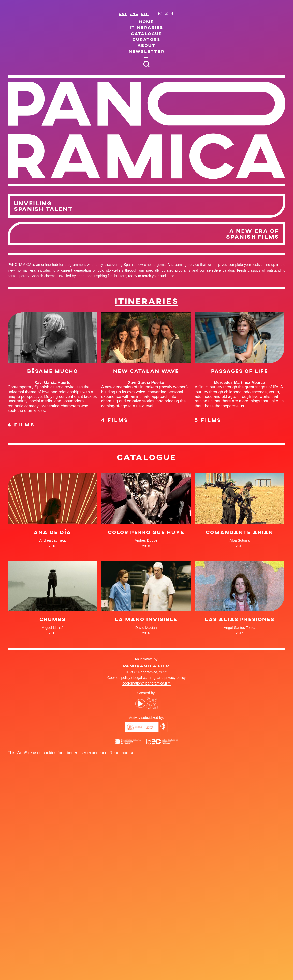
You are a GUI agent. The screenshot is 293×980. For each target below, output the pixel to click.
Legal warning (144, 678)
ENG (134, 14)
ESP (145, 14)
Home (146, 21)
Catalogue (146, 33)
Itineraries (146, 27)
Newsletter (147, 51)
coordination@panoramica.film (146, 683)
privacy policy (175, 678)
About (146, 45)
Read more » (121, 753)
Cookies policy (119, 678)
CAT (123, 14)
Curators (146, 39)
